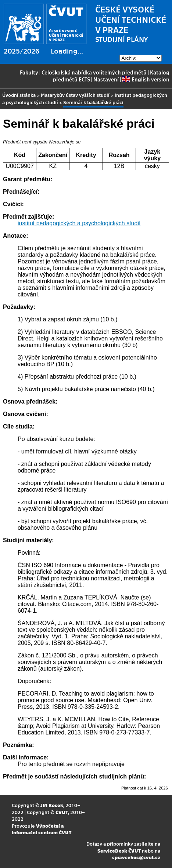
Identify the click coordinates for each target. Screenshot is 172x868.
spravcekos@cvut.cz (136, 857)
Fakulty (29, 72)
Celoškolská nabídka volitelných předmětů (94, 72)
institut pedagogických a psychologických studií (79, 223)
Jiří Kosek (52, 805)
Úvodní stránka (19, 95)
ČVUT (62, 812)
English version (146, 79)
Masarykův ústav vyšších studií (75, 95)
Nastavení (106, 79)
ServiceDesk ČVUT (119, 851)
